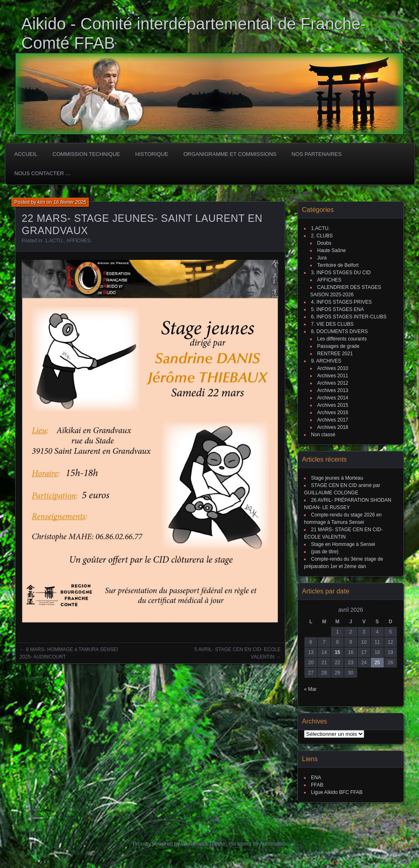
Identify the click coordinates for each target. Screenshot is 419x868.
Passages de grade (338, 346)
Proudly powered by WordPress (170, 844)
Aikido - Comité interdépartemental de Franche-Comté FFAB (194, 33)
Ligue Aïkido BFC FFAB (337, 792)
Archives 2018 (333, 427)
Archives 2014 (333, 398)
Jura (322, 258)
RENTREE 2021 (335, 354)
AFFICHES (78, 241)
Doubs (324, 243)
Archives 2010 (333, 368)
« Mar (310, 689)
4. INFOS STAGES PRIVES (341, 302)
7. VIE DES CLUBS (332, 324)
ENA (316, 778)
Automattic (272, 844)
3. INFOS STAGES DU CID (341, 273)
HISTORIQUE (152, 154)
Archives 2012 (333, 383)
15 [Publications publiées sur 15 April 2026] (337, 652)
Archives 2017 (333, 420)
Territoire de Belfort (338, 265)
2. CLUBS (322, 236)
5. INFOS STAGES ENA (337, 309)
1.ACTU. (54, 241)
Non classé (323, 435)
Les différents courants (342, 339)
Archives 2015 (333, 405)
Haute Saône (331, 250)
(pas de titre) (325, 552)
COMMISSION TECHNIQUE (86, 154)
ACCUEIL (26, 154)
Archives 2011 (333, 376)
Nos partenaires (316, 154)
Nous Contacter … (43, 173)
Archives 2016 (333, 413)
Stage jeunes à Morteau (337, 478)
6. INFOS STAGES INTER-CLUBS (349, 317)
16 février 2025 (70, 202)
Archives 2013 (333, 390)
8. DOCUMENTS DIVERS (339, 331)
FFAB (317, 785)
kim (42, 202)
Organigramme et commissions (230, 154)
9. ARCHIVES (326, 361)
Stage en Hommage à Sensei (343, 544)
